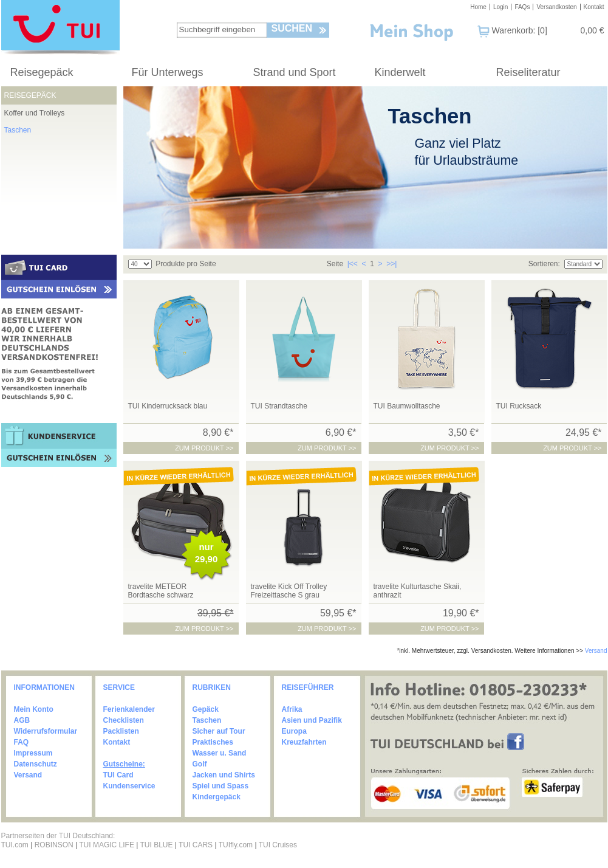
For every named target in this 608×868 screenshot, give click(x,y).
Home (478, 7)
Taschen (18, 130)
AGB (22, 720)
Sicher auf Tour (219, 731)
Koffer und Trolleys (35, 113)
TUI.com (15, 845)
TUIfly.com (236, 845)
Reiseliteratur (528, 72)
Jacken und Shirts (224, 775)
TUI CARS (196, 845)
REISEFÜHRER (308, 687)
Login (500, 7)
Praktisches (213, 742)
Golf (200, 764)
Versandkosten (556, 7)
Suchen (292, 28)
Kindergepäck (217, 797)
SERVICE (119, 687)
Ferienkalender (129, 709)
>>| (391, 264)
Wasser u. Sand (220, 753)
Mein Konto (34, 709)
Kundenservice (129, 786)
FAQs (522, 7)
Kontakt (594, 7)
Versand (596, 651)
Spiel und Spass (221, 786)
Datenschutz (36, 764)
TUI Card (118, 775)
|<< (353, 264)
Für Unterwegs (168, 72)
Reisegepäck (42, 72)
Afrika (292, 709)
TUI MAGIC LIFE (108, 845)
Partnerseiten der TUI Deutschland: (58, 836)
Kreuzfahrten (304, 742)
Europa (294, 731)
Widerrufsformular (46, 731)
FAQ (22, 742)
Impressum (33, 753)
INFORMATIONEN (44, 687)
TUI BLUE (156, 845)
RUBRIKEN (212, 687)
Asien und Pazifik (312, 720)
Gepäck (206, 709)
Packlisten (121, 731)
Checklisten (124, 720)
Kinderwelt (400, 72)
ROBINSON (54, 845)
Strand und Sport (295, 72)
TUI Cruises (278, 845)
